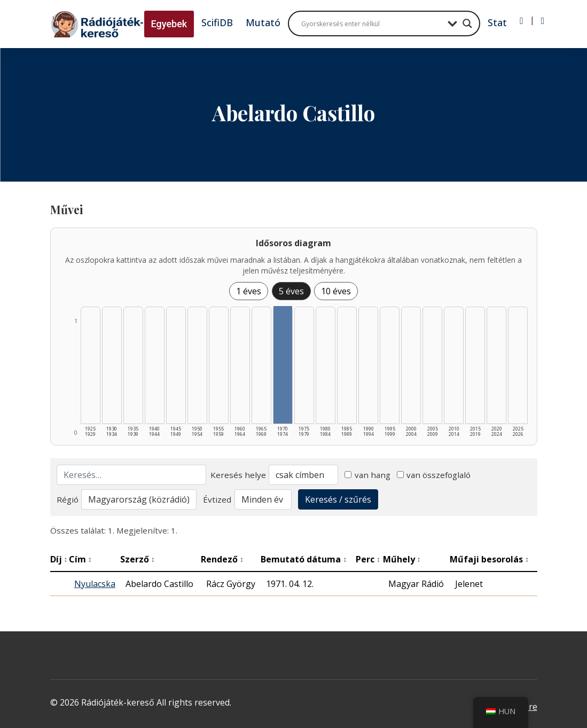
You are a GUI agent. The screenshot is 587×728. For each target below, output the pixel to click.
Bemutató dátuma (304, 559)
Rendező (222, 559)
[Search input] (372, 24)
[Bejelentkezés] (522, 21)
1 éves (249, 291)
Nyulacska (95, 584)
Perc (368, 559)
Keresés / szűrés (338, 499)
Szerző (138, 559)
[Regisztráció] (543, 21)
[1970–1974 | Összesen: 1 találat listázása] (283, 365)
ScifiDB (217, 22)
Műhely (402, 559)
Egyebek (169, 24)
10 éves (336, 291)
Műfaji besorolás (489, 559)
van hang (367, 475)
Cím (80, 559)
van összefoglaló (434, 475)
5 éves (291, 291)
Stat (497, 22)
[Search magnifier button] (467, 24)
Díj (59, 559)
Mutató (263, 22)
